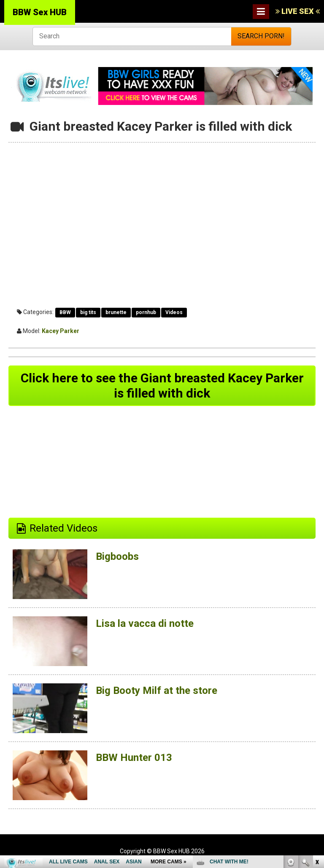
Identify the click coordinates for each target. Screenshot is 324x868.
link (317, 736)
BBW (65, 312)
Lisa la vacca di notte (145, 623)
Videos (174, 312)
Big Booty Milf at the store (157, 691)
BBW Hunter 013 (134, 758)
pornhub (146, 312)
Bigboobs (117, 556)
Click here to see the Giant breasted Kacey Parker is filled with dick (162, 386)
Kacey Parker (61, 331)
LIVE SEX (298, 11)
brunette (116, 312)
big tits (88, 312)
